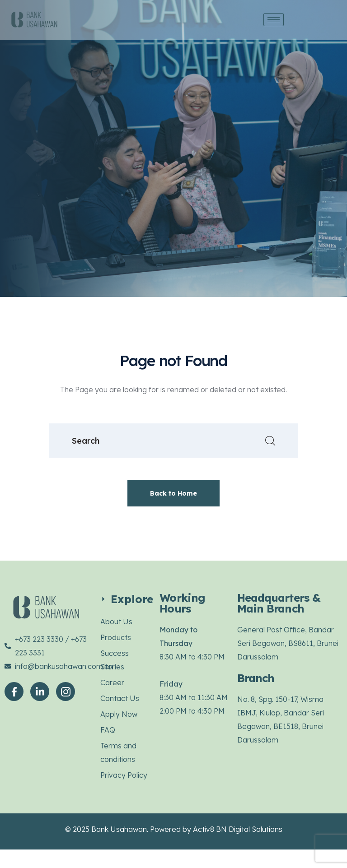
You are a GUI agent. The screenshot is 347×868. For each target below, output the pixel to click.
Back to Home (173, 493)
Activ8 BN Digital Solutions (238, 829)
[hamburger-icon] (274, 20)
